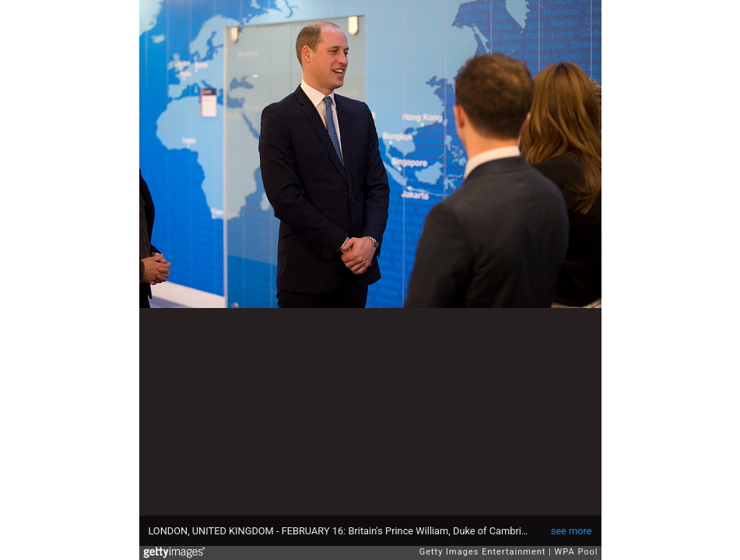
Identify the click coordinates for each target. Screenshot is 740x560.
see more (572, 531)
